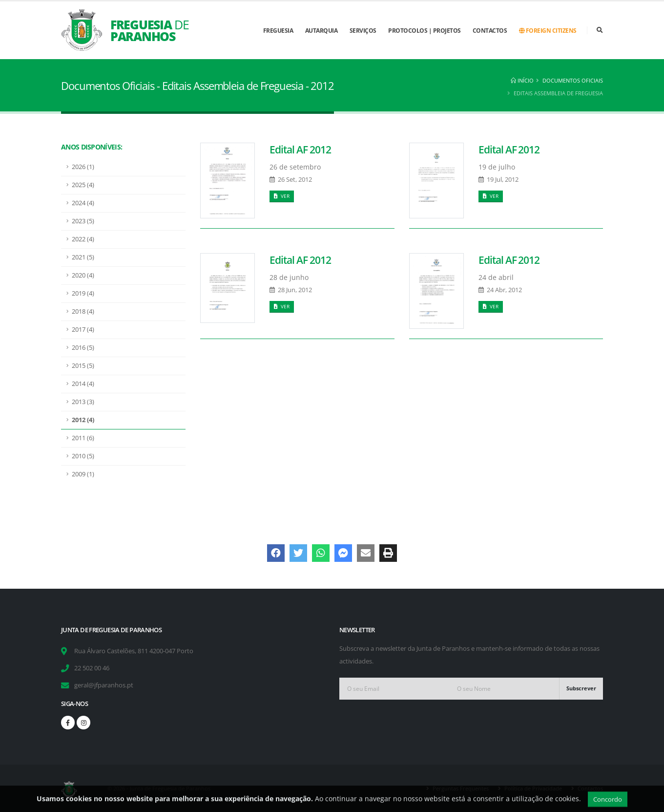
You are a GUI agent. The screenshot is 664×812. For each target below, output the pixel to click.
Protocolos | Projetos (425, 31)
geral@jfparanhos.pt (104, 685)
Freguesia (278, 31)
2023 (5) (83, 221)
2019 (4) (83, 293)
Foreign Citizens (548, 31)
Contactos (490, 31)
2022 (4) (83, 239)
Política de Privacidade (533, 788)
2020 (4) (83, 275)
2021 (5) (83, 257)
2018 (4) (83, 311)
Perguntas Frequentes (461, 788)
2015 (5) (83, 366)
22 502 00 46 (92, 668)
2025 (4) (83, 185)
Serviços (363, 31)
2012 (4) (83, 420)
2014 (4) (83, 384)
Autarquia (322, 31)
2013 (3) (83, 402)
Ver (282, 196)
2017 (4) (83, 330)
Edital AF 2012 (300, 150)
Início (522, 80)
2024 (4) (83, 203)
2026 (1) (83, 167)
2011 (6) (83, 438)
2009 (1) (83, 474)
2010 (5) (83, 456)
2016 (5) (83, 348)
